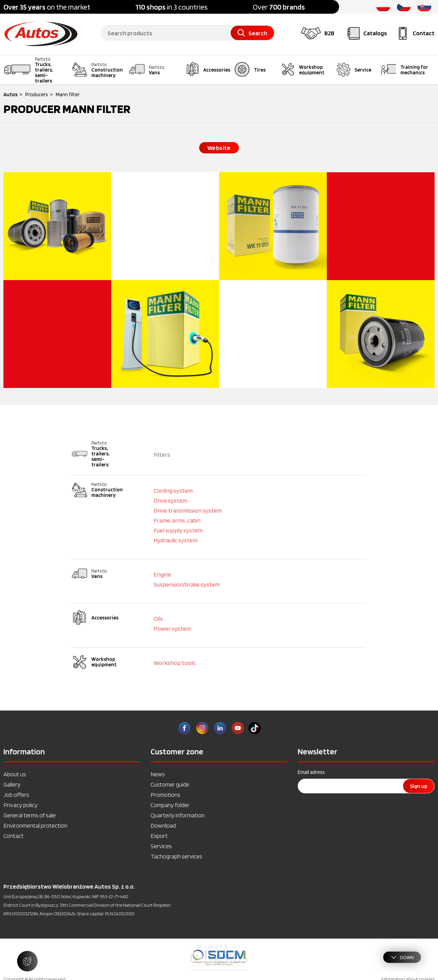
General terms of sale (30, 815)
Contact (14, 836)
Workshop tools (175, 663)
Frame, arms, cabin (177, 520)
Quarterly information (178, 815)
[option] (219, 957)
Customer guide (170, 784)
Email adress (311, 772)
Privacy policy (21, 805)
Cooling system (173, 491)
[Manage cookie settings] (27, 961)
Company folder (170, 805)
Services (161, 846)
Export (159, 836)
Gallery (12, 784)
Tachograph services (176, 856)
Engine (162, 574)
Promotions (165, 795)
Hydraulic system (176, 540)
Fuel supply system (178, 530)
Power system (172, 629)
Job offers (16, 795)
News (158, 774)
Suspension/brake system (187, 584)
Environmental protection (35, 825)
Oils (158, 619)
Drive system (170, 500)
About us (15, 774)
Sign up (419, 786)
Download (163, 825)
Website (219, 148)
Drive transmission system (188, 510)
